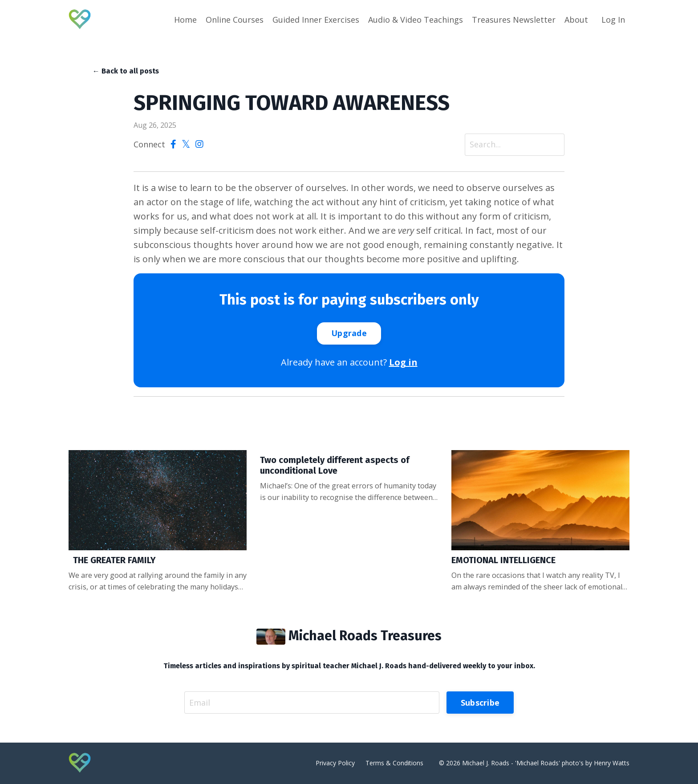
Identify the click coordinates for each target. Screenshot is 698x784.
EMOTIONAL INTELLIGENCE (503, 560)
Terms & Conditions (394, 763)
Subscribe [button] (480, 703)
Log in (403, 362)
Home (185, 20)
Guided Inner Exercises (316, 20)
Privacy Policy (335, 763)
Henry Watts (612, 763)
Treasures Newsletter (514, 20)
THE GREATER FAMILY (112, 560)
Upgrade (349, 333)
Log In (613, 20)
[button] (349, 333)
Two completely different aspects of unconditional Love (335, 465)
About (576, 20)
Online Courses (235, 20)
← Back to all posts (126, 71)
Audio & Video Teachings (416, 20)
